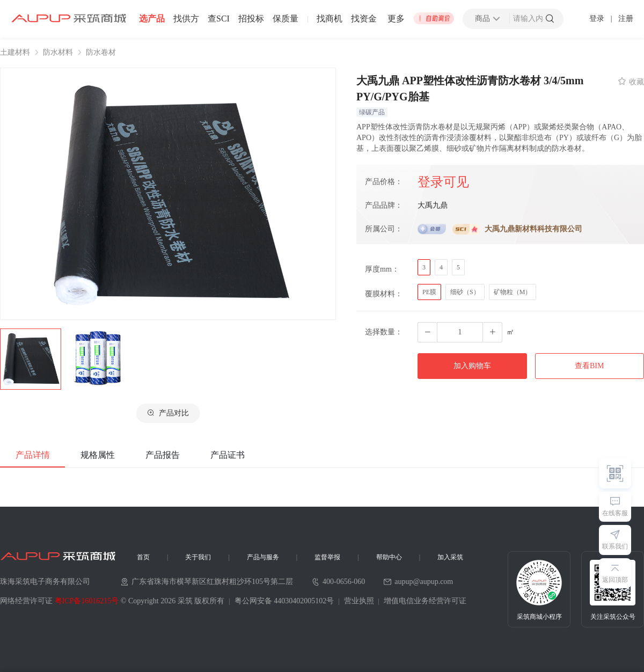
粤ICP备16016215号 (87, 601)
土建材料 (15, 53)
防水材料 (58, 53)
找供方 (186, 19)
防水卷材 (101, 53)
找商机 (330, 19)
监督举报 (327, 557)
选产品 (152, 19)
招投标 (251, 19)
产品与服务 (263, 557)
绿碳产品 (372, 112)
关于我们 (198, 557)
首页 (143, 557)
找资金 (364, 19)
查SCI (219, 19)
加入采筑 (450, 557)
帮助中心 (389, 557)
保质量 (286, 19)
